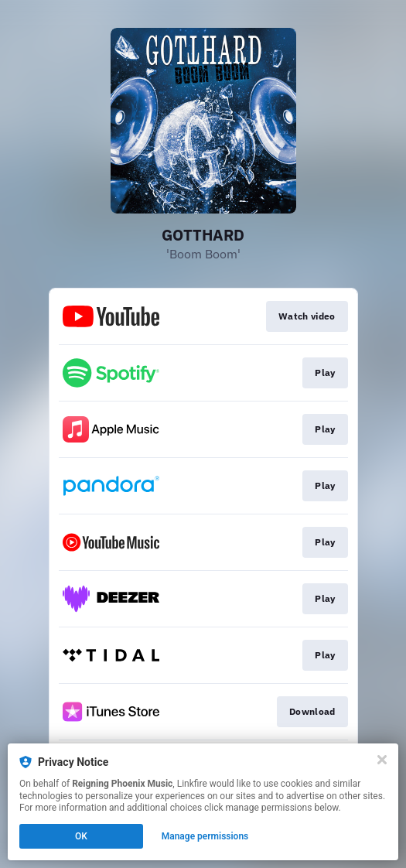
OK (81, 836)
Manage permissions (205, 836)
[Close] (382, 760)
